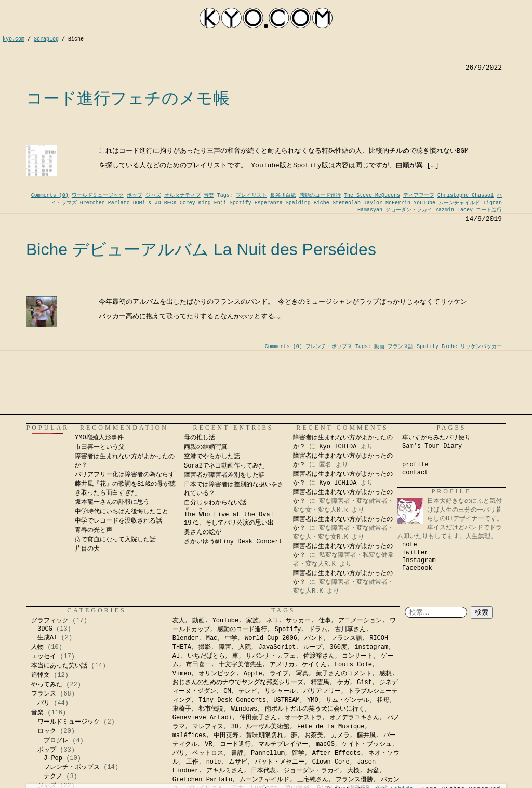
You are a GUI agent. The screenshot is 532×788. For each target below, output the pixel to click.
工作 (192, 762)
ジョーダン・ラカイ (409, 210)
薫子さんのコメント (344, 674)
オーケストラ (303, 718)
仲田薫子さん (258, 718)
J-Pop (53, 758)
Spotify (241, 203)
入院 (245, 647)
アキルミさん (225, 771)
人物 (37, 647)
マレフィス (208, 727)
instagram (371, 647)
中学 (231, 638)
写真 (302, 674)
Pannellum (268, 753)
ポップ (135, 196)
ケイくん (314, 665)
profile (415, 465)
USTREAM (286, 700)
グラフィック (50, 621)
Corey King (195, 203)
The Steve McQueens (372, 196)
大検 (353, 771)
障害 (225, 647)
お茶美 (314, 736)
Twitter (415, 553)
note (410, 545)
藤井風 (366, 736)
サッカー (298, 621)
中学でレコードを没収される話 (118, 521)
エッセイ (44, 657)
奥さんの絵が (203, 532)
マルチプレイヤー (283, 744)
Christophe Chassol (465, 196)
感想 (385, 674)
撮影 (205, 647)
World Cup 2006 (271, 638)
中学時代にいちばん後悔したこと (122, 512)
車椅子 (182, 709)
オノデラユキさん (354, 718)
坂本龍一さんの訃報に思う (112, 502)
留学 (298, 753)
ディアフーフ (419, 196)
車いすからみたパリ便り (436, 438)
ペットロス (208, 753)
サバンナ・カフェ (271, 656)
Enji (220, 203)
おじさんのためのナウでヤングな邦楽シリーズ (238, 683)
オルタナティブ (182, 196)
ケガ (343, 683)
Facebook (417, 568)
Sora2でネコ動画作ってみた (224, 466)
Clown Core (331, 762)
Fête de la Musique (331, 727)
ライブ (279, 674)
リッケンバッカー (481, 347)
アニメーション (360, 621)
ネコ (272, 621)
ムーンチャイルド (459, 203)
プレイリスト (251, 196)
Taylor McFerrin (387, 203)
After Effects (337, 753)
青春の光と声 (94, 530)
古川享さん (350, 630)
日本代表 (263, 771)
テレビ (248, 691)
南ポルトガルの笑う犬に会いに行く (315, 709)
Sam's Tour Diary (432, 446)
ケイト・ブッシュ (367, 744)
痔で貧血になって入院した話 (115, 540)
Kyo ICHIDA (338, 447)
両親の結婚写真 (206, 447)
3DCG (45, 629)
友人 (179, 621)
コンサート (357, 656)
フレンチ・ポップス (329, 347)
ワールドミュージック (98, 196)
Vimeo (182, 674)
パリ (44, 703)
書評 (237, 753)
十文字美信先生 (241, 665)
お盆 (373, 771)
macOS (325, 744)
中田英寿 (226, 736)
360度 (338, 647)
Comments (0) (50, 196)
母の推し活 (199, 438)
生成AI (47, 638)
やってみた (47, 685)
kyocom (266, 18)
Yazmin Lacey (454, 210)
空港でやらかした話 (212, 457)
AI (176, 656)
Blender (185, 638)
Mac (212, 638)
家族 (252, 621)
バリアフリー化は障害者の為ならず (125, 475)
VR (208, 744)
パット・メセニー (280, 762)
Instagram (419, 560)
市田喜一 (198, 665)
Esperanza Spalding (283, 203)
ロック (47, 731)
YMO (313, 700)
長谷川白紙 (283, 196)
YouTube (424, 203)
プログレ (56, 741)
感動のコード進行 (320, 196)
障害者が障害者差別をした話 (224, 475)
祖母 (383, 700)
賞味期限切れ (264, 736)
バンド (314, 638)
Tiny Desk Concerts (232, 700)
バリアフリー (322, 691)
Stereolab (347, 203)
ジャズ (153, 196)
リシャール (280, 691)
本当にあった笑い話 (59, 666)
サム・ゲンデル (348, 700)
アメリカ (282, 665)
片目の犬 (87, 549)
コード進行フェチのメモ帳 (128, 98)
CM (227, 691)
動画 (379, 347)
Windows (244, 709)
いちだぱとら (206, 656)
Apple (253, 674)
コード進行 (489, 210)
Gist (364, 683)
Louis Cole (353, 665)
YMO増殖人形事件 (99, 438)
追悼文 (41, 675)
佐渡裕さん (319, 656)
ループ (313, 647)
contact (415, 473)
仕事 (325, 621)
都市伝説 (211, 709)
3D (235, 727)
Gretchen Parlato (105, 203)
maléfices (189, 736)
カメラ (340, 736)
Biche (322, 203)
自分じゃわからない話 (215, 503)
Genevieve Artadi (202, 718)
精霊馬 (320, 683)
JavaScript (277, 647)
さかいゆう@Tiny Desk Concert (233, 542)
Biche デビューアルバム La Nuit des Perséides (201, 249)
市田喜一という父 (100, 447)
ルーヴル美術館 (268, 727)
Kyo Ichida (394, 783)
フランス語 (401, 347)
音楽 (209, 196)
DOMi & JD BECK (155, 203)
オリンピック (217, 674)
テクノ (53, 777)
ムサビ (238, 762)
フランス (44, 694)
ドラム (318, 630)
